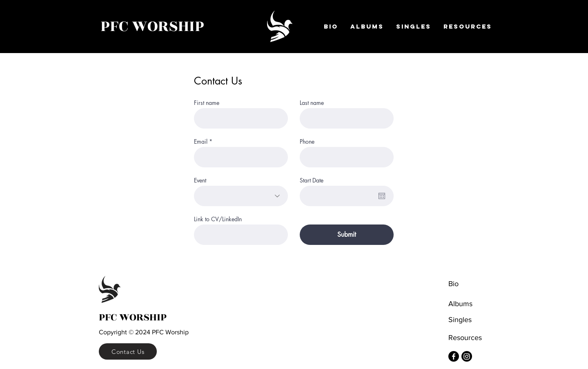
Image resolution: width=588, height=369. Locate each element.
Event (200, 180)
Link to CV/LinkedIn (218, 219)
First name (207, 103)
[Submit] (347, 235)
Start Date (312, 180)
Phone (307, 142)
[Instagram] (467, 356)
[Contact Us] (128, 351)
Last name (312, 103)
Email (201, 142)
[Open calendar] (382, 196)
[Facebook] (454, 356)
